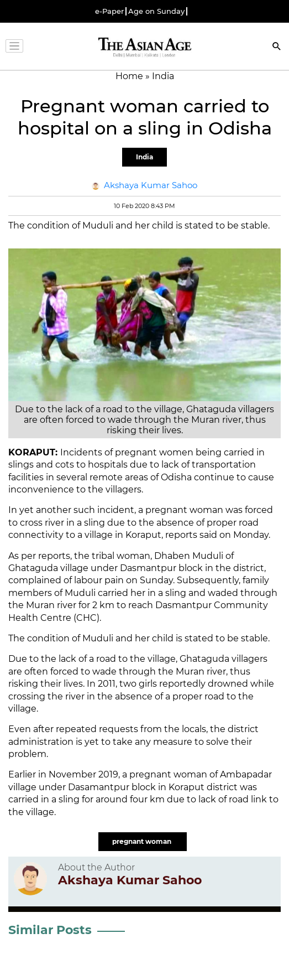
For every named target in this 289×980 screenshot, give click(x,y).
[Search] (277, 47)
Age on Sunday (156, 11)
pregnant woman (143, 841)
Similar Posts (50, 930)
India (144, 157)
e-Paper (109, 11)
